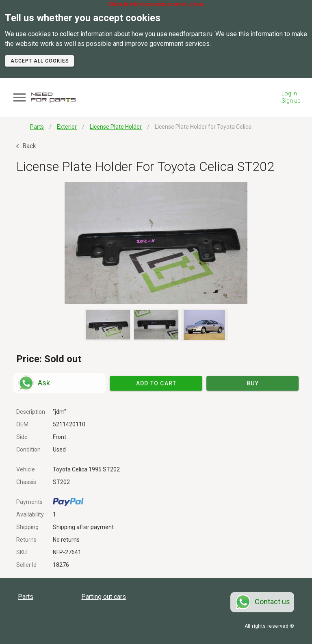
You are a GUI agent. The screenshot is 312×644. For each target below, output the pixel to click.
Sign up (291, 101)
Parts (26, 597)
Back (26, 146)
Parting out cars (104, 597)
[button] (156, 243)
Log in (289, 93)
